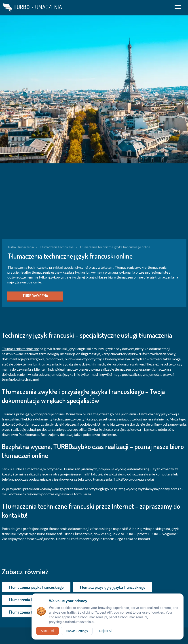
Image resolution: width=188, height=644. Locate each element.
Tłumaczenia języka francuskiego (36, 587)
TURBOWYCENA (35, 296)
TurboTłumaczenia (21, 247)
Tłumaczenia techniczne (57, 247)
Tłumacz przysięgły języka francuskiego (112, 587)
